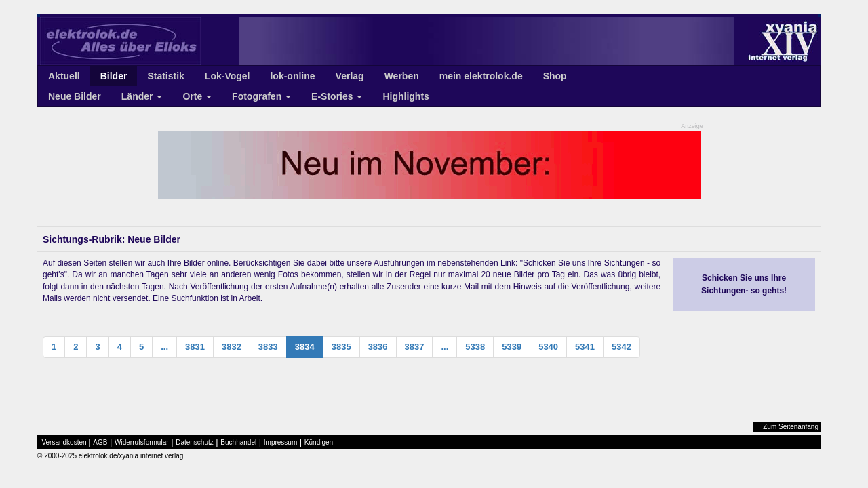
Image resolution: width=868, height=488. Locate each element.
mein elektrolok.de (481, 76)
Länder (142, 96)
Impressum (280, 442)
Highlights (406, 96)
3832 (232, 347)
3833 (268, 347)
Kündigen (319, 442)
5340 (548, 347)
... (164, 347)
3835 (341, 347)
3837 (415, 347)
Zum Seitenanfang (791, 427)
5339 (512, 347)
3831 (195, 347)
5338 (475, 347)
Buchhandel (238, 442)
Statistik (165, 76)
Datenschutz (195, 442)
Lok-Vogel (228, 76)
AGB (100, 442)
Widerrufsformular (141, 442)
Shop (555, 76)
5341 (585, 347)
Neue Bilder (75, 96)
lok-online (292, 76)
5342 (622, 347)
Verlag (350, 76)
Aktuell (64, 76)
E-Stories (337, 96)
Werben (402, 76)
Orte (197, 96)
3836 (378, 347)
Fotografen (261, 96)
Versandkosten (64, 442)
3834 (305, 347)
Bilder (114, 76)
